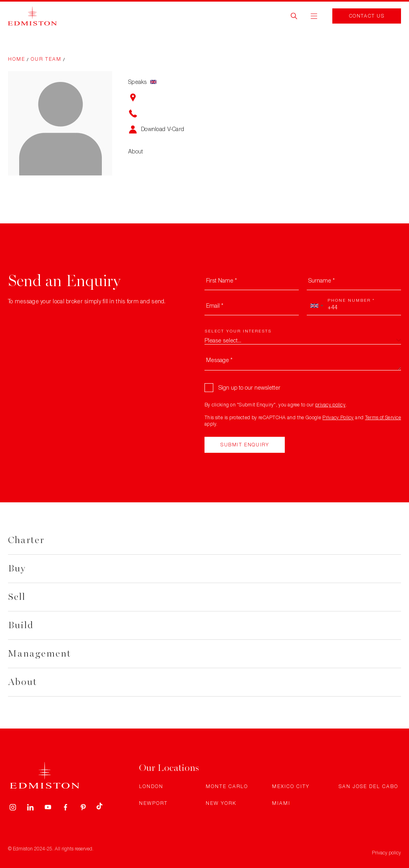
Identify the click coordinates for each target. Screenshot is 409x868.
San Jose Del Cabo (368, 786)
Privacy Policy (338, 417)
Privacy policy (386, 853)
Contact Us (367, 16)
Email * (215, 306)
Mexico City (291, 786)
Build (21, 625)
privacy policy (330, 405)
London (151, 786)
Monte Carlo (227, 786)
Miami (281, 803)
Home (17, 59)
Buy (17, 568)
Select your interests (238, 331)
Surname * (322, 280)
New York (221, 803)
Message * (219, 360)
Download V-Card (163, 129)
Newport (153, 803)
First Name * (221, 280)
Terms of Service (383, 417)
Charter (26, 540)
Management (40, 654)
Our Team (46, 59)
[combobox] (316, 306)
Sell (17, 597)
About (23, 682)
